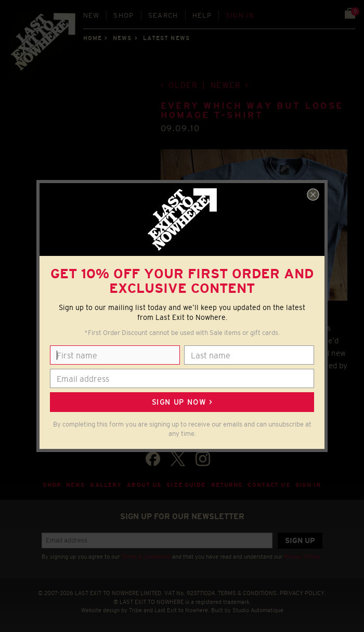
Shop (123, 15)
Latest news (166, 38)
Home (93, 38)
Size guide (186, 485)
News (122, 38)
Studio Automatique (258, 610)
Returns (227, 485)
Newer (226, 85)
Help (202, 15)
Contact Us (269, 485)
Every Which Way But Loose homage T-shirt (252, 111)
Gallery (106, 485)
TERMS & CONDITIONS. (248, 593)
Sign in (240, 15)
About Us (144, 485)
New (92, 15)
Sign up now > (182, 402)
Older (183, 85)
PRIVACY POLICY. (303, 593)
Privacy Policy (302, 557)
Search (163, 15)
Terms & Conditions (146, 557)
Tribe (135, 610)
